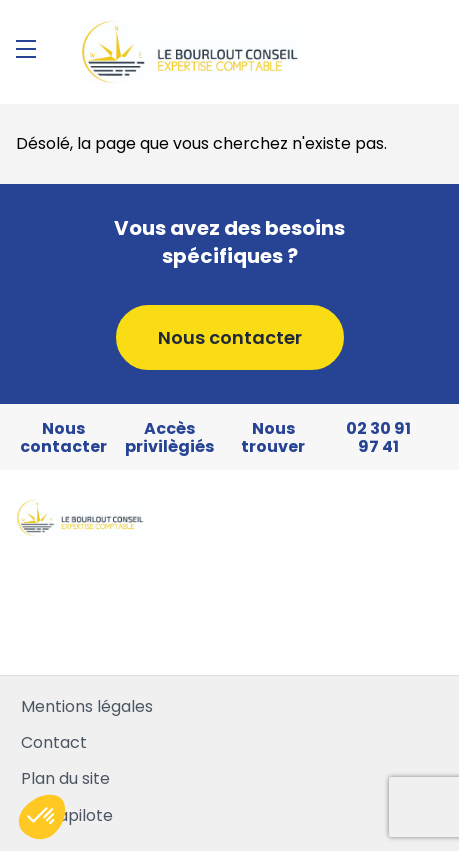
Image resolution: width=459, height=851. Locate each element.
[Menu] (26, 49)
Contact (54, 742)
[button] (42, 817)
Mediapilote (67, 815)
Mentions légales (87, 706)
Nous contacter (230, 337)
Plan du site (65, 778)
